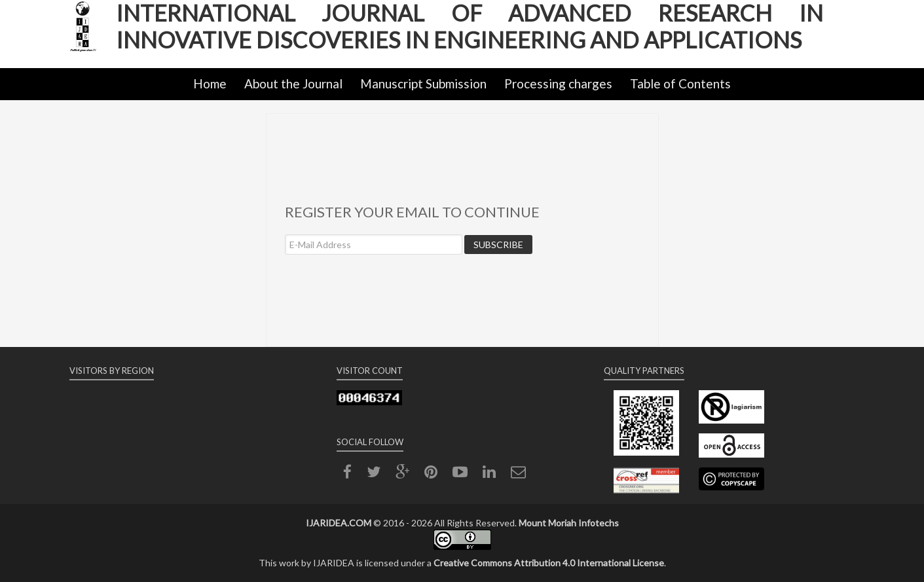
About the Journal (293, 83)
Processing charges (558, 83)
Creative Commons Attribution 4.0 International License (549, 563)
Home (210, 83)
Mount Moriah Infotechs (569, 523)
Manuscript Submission (423, 83)
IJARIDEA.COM (339, 523)
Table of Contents (680, 83)
